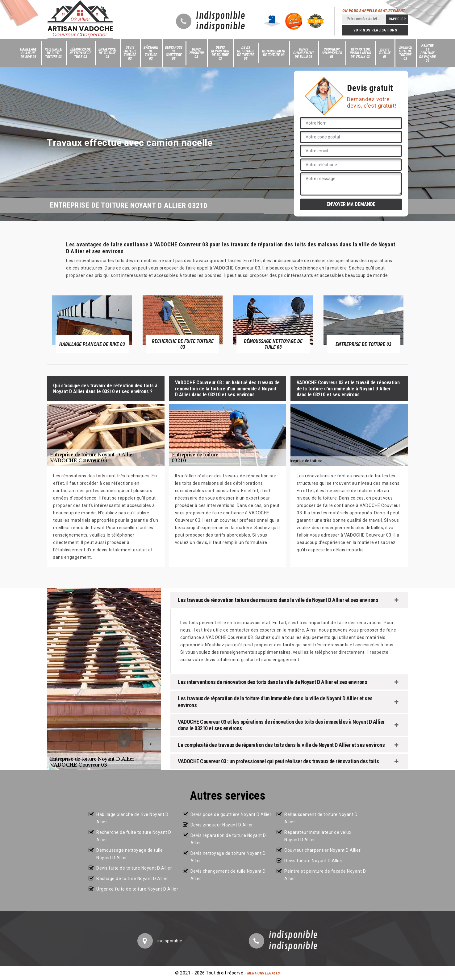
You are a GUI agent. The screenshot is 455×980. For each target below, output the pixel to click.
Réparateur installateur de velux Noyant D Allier (318, 836)
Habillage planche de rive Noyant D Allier (132, 818)
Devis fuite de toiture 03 (130, 53)
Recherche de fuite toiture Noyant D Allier (134, 836)
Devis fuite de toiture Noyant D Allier (134, 868)
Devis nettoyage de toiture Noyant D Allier (228, 857)
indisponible (221, 16)
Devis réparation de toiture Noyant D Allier (228, 839)
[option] (92, 324)
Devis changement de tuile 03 (304, 53)
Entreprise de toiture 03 (107, 53)
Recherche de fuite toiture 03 (53, 53)
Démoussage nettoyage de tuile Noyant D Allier (130, 854)
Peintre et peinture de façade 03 (427, 53)
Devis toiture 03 (385, 53)
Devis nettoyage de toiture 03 (246, 53)
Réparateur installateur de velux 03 (360, 53)
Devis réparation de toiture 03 (220, 53)
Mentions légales (264, 973)
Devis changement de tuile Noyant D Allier (228, 875)
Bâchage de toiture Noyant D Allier (132, 879)
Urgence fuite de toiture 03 (405, 53)
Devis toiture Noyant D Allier (313, 861)
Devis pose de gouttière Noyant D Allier (231, 814)
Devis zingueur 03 (196, 53)
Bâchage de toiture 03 (151, 53)
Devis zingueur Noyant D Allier (222, 825)
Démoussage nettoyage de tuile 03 (80, 53)
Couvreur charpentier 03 (332, 53)
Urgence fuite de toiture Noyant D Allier (137, 889)
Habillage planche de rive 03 (28, 53)
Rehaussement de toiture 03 (274, 53)
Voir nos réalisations (375, 30)
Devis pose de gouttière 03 (174, 53)
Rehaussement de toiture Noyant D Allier (321, 818)
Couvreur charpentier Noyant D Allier (322, 850)
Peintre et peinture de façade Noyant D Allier (325, 875)
